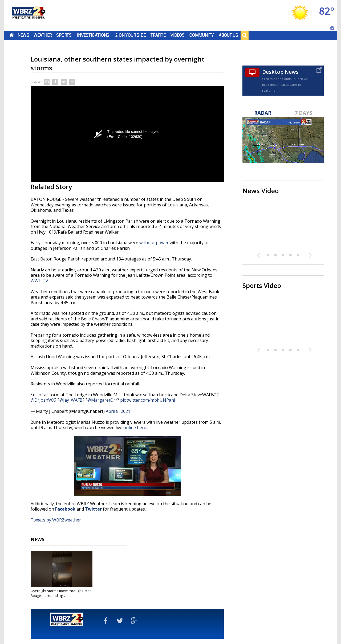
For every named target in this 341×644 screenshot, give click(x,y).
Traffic (158, 35)
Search (245, 35)
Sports (64, 35)
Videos (178, 35)
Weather (43, 35)
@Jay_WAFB (71, 400)
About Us (228, 35)
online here (135, 427)
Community (202, 35)
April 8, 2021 (118, 411)
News (23, 35)
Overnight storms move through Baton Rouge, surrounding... (61, 593)
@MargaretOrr (102, 400)
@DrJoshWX (43, 400)
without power (154, 243)
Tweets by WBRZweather (56, 520)
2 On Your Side (130, 35)
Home (12, 35)
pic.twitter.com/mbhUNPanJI (148, 400)
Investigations (93, 35)
